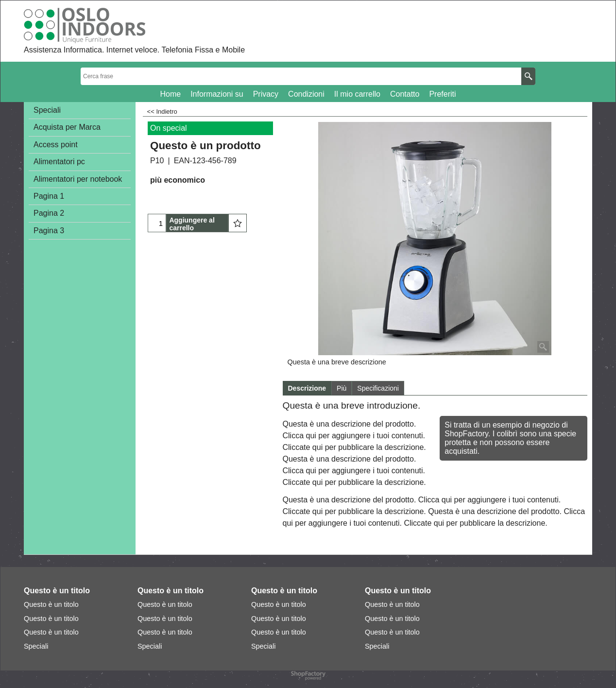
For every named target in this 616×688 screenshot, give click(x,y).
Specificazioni (378, 388)
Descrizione (307, 388)
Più (342, 388)
